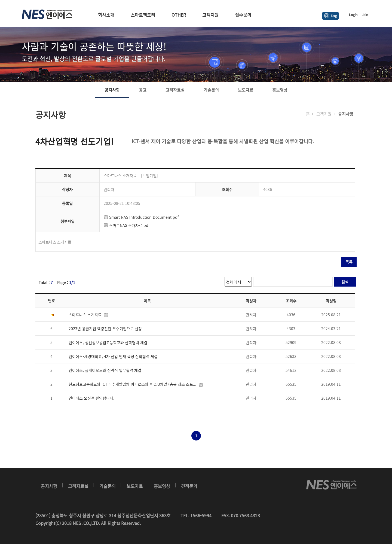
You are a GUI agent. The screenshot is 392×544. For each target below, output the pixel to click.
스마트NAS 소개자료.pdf (127, 225)
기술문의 (211, 90)
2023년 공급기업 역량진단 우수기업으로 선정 (106, 329)
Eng (330, 15)
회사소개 (106, 15)
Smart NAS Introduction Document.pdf (141, 217)
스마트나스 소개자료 (89, 315)
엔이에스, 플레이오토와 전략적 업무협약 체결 (106, 370)
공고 (143, 90)
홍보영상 (280, 90)
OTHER (179, 15)
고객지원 (210, 15)
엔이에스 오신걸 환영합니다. (93, 398)
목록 (349, 262)
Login (353, 15)
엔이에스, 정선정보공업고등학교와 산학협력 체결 (109, 342)
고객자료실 (175, 90)
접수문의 (243, 15)
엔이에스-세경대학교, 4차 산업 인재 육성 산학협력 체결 (114, 356)
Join (365, 15)
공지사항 (112, 90)
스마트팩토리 (143, 15)
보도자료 (246, 90)
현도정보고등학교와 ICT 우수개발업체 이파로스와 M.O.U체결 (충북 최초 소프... (137, 384)
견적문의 (189, 486)
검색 (345, 282)
